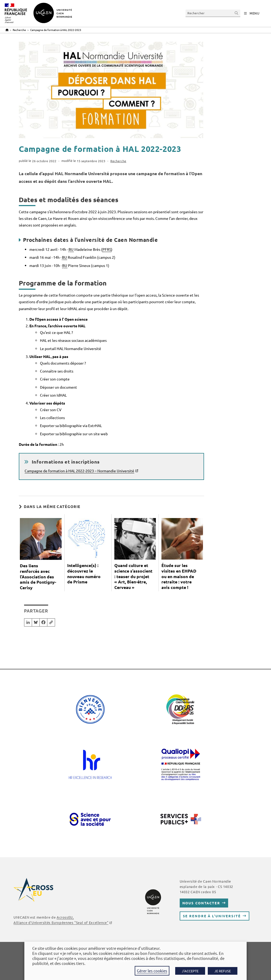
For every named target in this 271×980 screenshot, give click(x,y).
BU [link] (71, 249)
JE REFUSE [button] (223, 971)
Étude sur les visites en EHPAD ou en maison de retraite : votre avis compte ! (179, 576)
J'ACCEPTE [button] (190, 971)
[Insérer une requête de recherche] (213, 13)
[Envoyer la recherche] (237, 13)
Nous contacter (201, 903)
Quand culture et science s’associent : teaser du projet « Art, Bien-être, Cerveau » (133, 576)
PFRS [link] (107, 249)
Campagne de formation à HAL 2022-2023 (56, 30)
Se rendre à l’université (212, 916)
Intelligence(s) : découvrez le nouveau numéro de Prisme (84, 574)
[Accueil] (7, 30)
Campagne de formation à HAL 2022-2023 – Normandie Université (79, 471)
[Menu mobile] (252, 13)
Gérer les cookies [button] (152, 971)
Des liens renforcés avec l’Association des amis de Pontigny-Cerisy (38, 577)
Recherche (118, 161)
